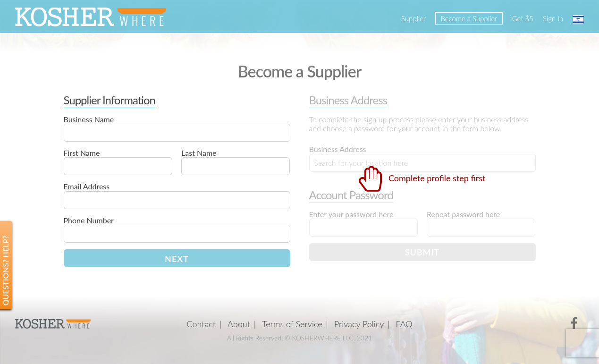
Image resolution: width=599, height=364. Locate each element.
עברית (578, 19)
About (239, 324)
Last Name (199, 153)
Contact (201, 324)
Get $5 (523, 18)
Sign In (553, 18)
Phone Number (89, 220)
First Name (82, 153)
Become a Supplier (469, 18)
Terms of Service (292, 324)
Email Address (87, 186)
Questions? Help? (5, 271)
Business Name (89, 119)
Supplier (413, 18)
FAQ (404, 324)
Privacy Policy (359, 324)
